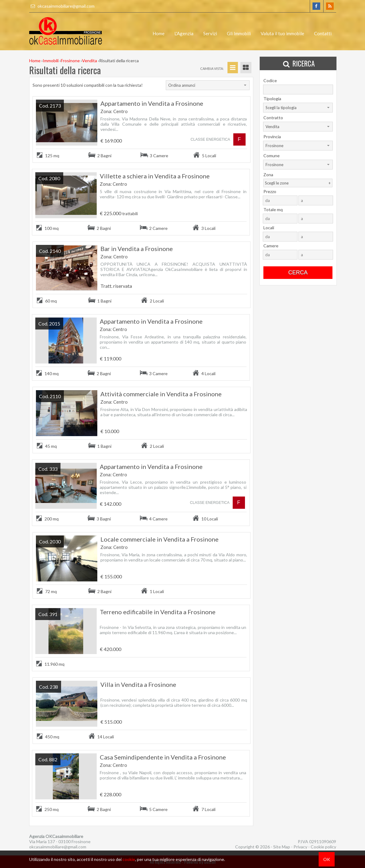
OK (327, 859)
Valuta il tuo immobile (282, 33)
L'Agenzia (184, 33)
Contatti (323, 33)
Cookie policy (323, 847)
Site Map (282, 847)
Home (159, 33)
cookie (129, 859)
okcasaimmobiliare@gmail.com (62, 6)
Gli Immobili (239, 33)
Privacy (300, 847)
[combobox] (208, 85)
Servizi (210, 33)
